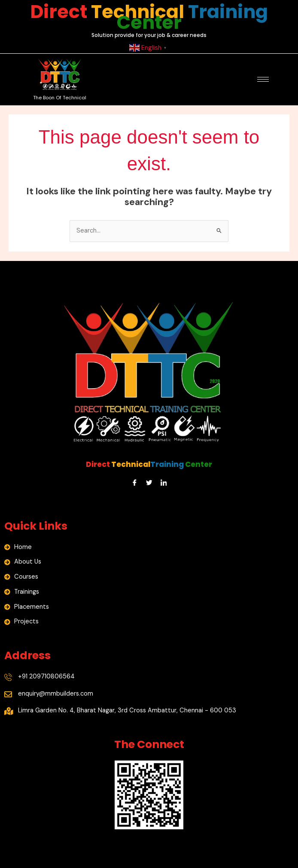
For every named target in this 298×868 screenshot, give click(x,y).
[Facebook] (134, 483)
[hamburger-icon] (263, 79)
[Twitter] (149, 483)
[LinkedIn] (164, 483)
